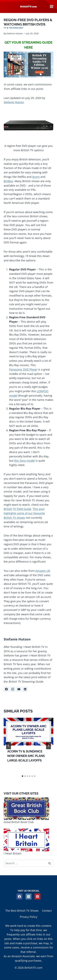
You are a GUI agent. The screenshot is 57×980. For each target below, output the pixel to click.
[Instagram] (28, 896)
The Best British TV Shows (22, 911)
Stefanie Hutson (15, 33)
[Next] (48, 746)
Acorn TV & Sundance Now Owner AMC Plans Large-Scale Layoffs (26, 756)
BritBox (8, 181)
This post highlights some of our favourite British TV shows (24, 513)
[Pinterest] (38, 896)
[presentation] (28, 732)
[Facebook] (20, 896)
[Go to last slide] (9, 746)
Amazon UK (43, 571)
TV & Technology (13, 28)
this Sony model (24, 461)
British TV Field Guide (17, 509)
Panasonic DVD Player (23, 369)
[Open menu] (52, 6)
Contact (47, 911)
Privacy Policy (28, 917)
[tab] (22, 776)
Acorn (36, 177)
